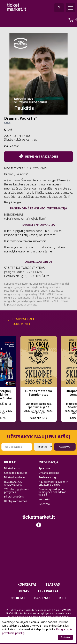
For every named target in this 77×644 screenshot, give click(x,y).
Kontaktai (44, 499)
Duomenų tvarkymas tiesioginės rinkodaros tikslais (52, 492)
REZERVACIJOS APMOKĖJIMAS (13, 483)
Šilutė (8, 130)
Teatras (53, 584)
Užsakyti (65, 447)
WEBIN (67, 610)
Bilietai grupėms (14, 496)
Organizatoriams (49, 473)
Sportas (18, 598)
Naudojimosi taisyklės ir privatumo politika (53, 483)
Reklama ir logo (48, 477)
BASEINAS (42, 598)
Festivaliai (48, 591)
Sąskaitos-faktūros (16, 473)
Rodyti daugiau (13, 202)
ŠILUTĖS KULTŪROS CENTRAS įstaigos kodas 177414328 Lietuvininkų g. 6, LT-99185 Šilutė (27, 272)
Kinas (7, 123)
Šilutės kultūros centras (21, 139)
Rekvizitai (44, 504)
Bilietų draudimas (15, 477)
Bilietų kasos (12, 468)
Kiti (63, 598)
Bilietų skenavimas (16, 501)
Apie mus (44, 468)
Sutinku (65, 637)
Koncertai (27, 584)
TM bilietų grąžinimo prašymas (17, 491)
